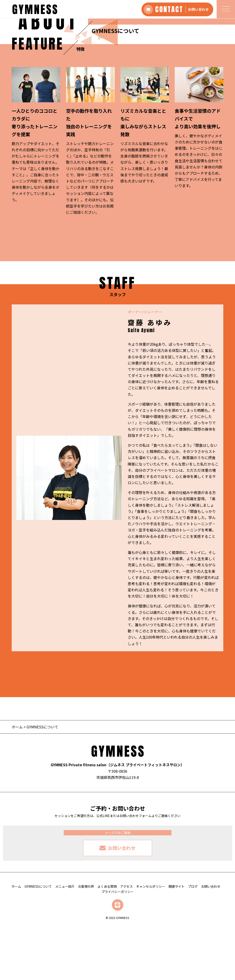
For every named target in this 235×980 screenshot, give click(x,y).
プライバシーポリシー (118, 946)
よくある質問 (107, 940)
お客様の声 (86, 940)
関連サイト (177, 940)
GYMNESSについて (38, 940)
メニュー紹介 (65, 940)
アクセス (126, 940)
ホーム (17, 781)
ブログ (193, 940)
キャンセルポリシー (151, 940)
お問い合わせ (211, 940)
